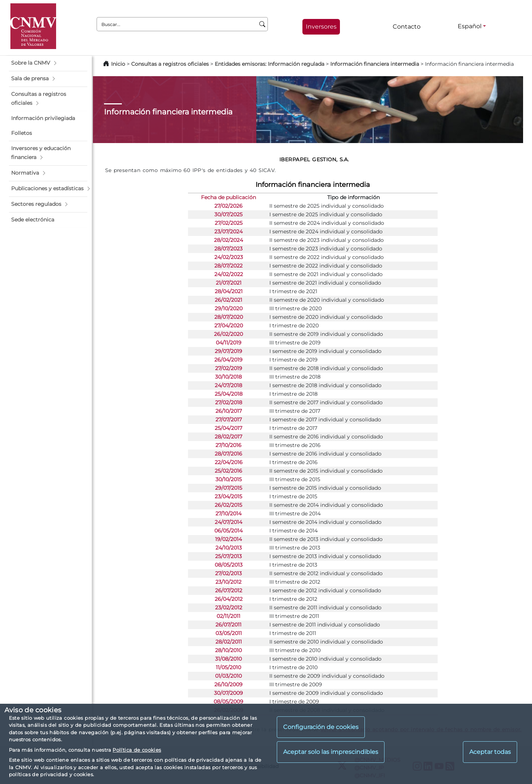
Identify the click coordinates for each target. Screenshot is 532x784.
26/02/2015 (228, 505)
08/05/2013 (229, 565)
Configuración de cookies (321, 727)
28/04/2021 (229, 291)
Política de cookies (137, 750)
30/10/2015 (229, 479)
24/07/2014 (228, 522)
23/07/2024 (228, 231)
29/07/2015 (229, 488)
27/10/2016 (228, 445)
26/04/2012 (229, 599)
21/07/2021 (229, 283)
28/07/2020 (229, 317)
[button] (48, 63)
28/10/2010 (228, 650)
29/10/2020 (229, 308)
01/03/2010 (228, 676)
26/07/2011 (228, 625)
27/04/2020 (229, 325)
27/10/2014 (228, 514)
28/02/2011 (229, 642)
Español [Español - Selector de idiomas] (470, 26)
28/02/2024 (228, 240)
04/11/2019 (229, 343)
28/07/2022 (228, 266)
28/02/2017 (228, 437)
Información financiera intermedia (375, 64)
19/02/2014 (228, 539)
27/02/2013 (228, 573)
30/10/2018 (228, 377)
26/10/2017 (229, 411)
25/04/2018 (229, 394)
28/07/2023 (228, 249)
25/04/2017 (228, 428)
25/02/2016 (228, 471)
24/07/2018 (228, 385)
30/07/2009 (228, 693)
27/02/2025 (229, 223)
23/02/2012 (229, 608)
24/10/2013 (229, 548)
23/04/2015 (228, 496)
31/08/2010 (228, 659)
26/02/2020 (228, 334)
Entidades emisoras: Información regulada (270, 64)
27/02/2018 (229, 402)
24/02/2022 (229, 274)
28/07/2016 (228, 454)
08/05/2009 (228, 702)
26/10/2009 (228, 684)
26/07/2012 (229, 590)
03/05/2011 (229, 633)
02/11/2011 (228, 616)
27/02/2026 (228, 206)
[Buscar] (262, 24)
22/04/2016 (229, 462)
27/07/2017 (229, 419)
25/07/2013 (228, 556)
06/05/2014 (228, 531)
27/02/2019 (229, 368)
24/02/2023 (229, 257)
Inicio (118, 64)
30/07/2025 (228, 214)
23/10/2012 (228, 582)
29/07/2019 (228, 351)
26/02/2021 (228, 300)
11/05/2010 (228, 667)
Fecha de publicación (228, 197)
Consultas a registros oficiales (170, 64)
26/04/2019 (228, 360)
